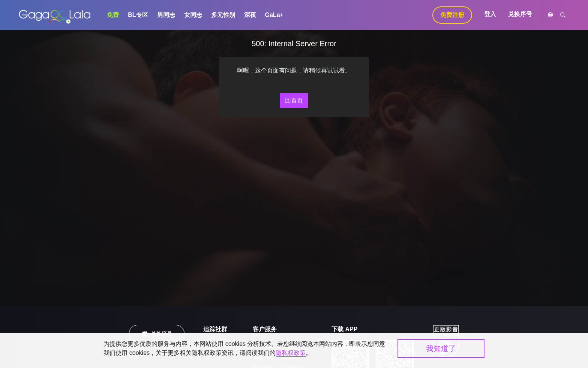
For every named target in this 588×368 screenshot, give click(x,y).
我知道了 (441, 348)
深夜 (250, 15)
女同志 (193, 15)
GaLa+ (274, 15)
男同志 (166, 15)
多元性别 (223, 15)
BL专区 (138, 15)
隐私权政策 (291, 353)
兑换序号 (520, 14)
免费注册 (452, 15)
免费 (113, 15)
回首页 (294, 100)
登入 (490, 14)
